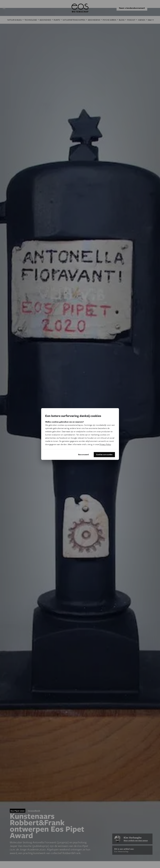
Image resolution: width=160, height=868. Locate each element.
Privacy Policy (105, 444)
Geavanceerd (80, 455)
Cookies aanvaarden (103, 455)
